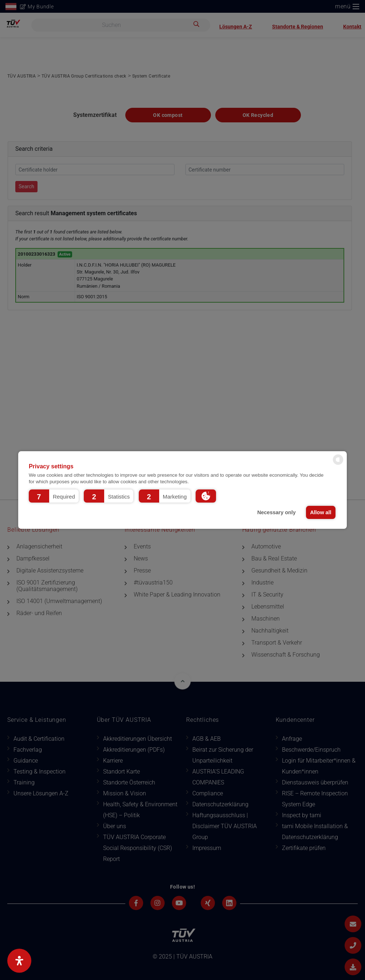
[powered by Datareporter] (338, 464)
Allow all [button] (321, 512)
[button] (54, 496)
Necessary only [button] (276, 512)
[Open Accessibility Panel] (19, 961)
